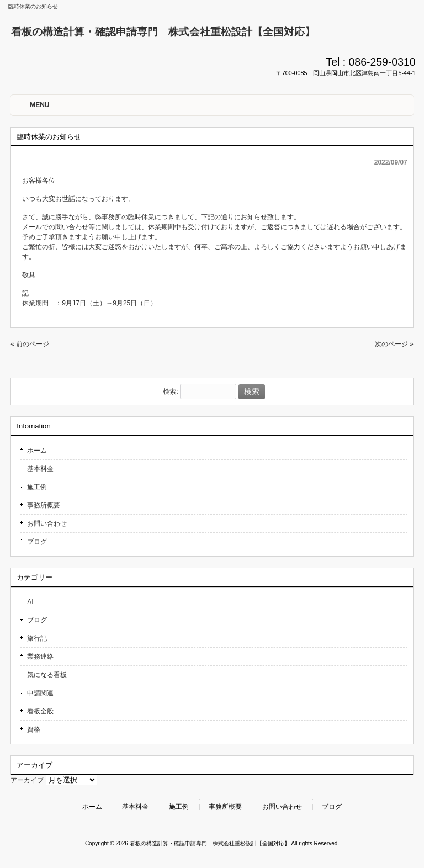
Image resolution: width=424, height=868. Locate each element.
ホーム (37, 451)
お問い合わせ (47, 523)
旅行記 (37, 638)
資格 (34, 729)
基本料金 (40, 469)
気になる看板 (47, 675)
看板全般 (40, 711)
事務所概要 (44, 505)
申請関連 (40, 693)
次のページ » (394, 344)
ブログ (37, 542)
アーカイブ (27, 780)
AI (30, 602)
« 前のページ (30, 344)
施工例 (37, 487)
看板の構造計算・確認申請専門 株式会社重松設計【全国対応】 (163, 32)
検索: (170, 392)
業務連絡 (40, 657)
